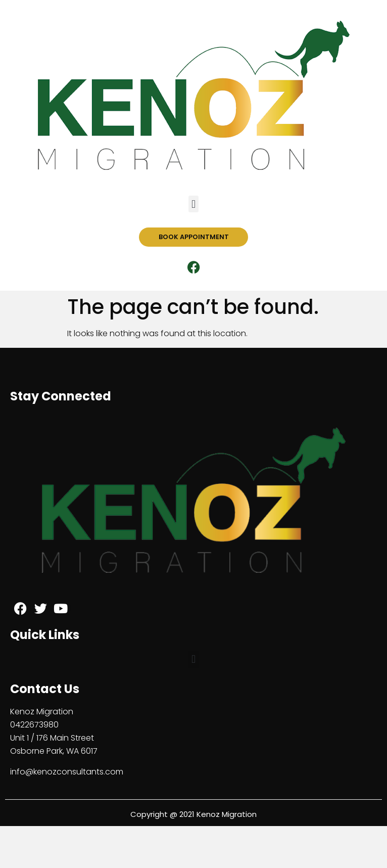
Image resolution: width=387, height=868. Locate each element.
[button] (193, 204)
